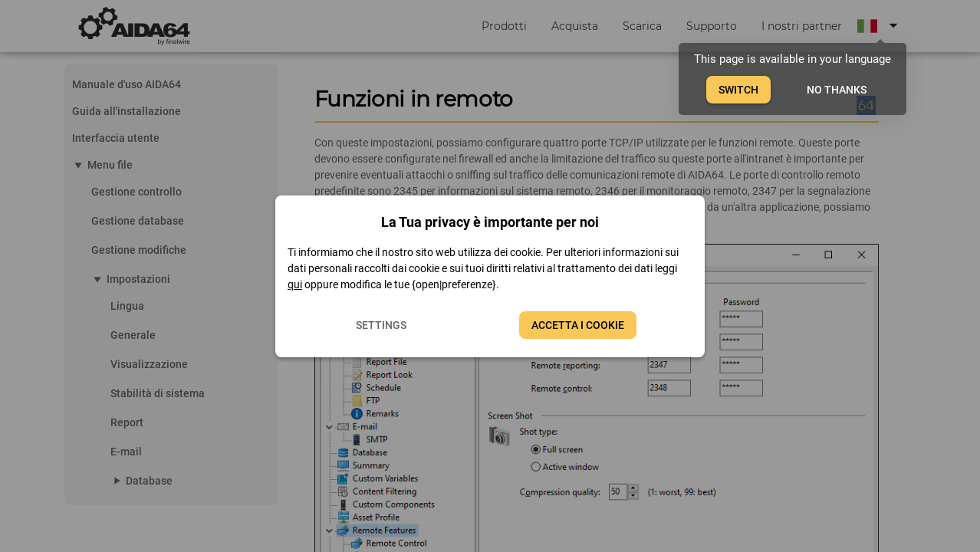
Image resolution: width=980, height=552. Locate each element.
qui (295, 284)
